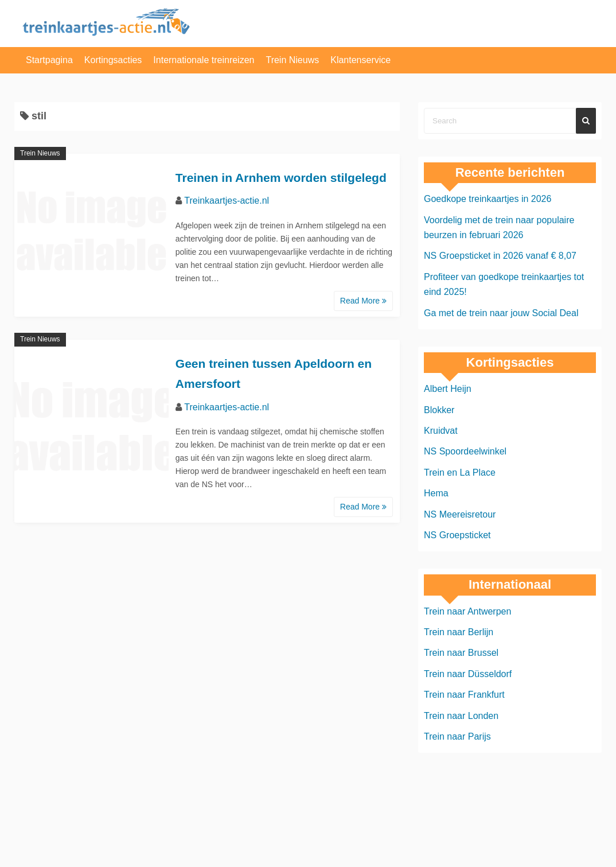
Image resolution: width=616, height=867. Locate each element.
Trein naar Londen (461, 716)
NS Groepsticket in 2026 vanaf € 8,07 (500, 256)
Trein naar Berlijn (459, 632)
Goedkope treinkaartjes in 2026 (488, 199)
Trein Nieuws (292, 60)
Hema (436, 493)
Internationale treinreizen (204, 60)
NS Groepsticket (457, 535)
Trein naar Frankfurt (464, 695)
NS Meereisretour (460, 514)
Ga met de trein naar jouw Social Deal (501, 313)
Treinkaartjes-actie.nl (227, 201)
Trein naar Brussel (461, 653)
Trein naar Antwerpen (467, 611)
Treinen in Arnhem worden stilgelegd (281, 178)
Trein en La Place (460, 473)
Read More (363, 301)
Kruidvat (441, 431)
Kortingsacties (113, 60)
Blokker (439, 410)
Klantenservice (360, 60)
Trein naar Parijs (457, 736)
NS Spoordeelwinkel (465, 451)
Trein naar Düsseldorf (468, 674)
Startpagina (49, 60)
